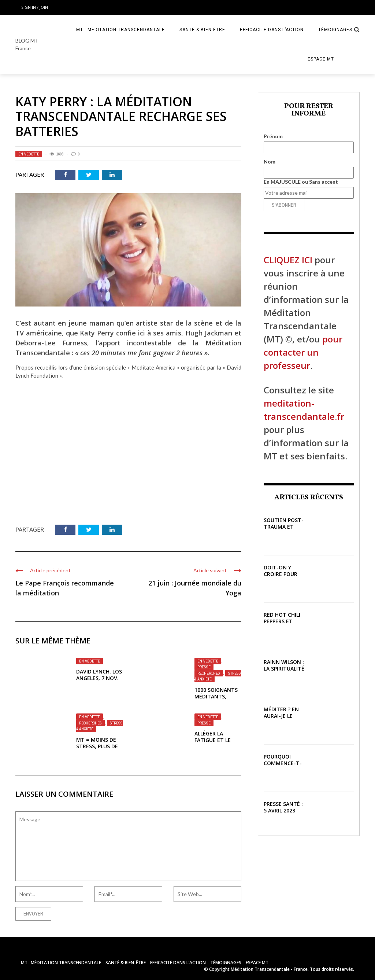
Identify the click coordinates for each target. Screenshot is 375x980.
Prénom (273, 136)
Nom (270, 162)
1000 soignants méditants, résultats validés (216, 700)
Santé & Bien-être (202, 30)
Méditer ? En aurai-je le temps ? (281, 716)
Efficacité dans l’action (272, 30)
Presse (204, 667)
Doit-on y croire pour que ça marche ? (281, 577)
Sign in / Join (35, 7)
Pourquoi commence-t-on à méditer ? (283, 767)
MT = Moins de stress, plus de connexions (97, 746)
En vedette (29, 154)
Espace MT (321, 59)
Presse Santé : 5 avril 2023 (283, 807)
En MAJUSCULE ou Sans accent (301, 182)
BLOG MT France (27, 44)
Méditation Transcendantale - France (269, 969)
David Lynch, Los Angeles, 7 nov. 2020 (99, 678)
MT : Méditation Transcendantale (120, 30)
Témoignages (335, 30)
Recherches (209, 673)
